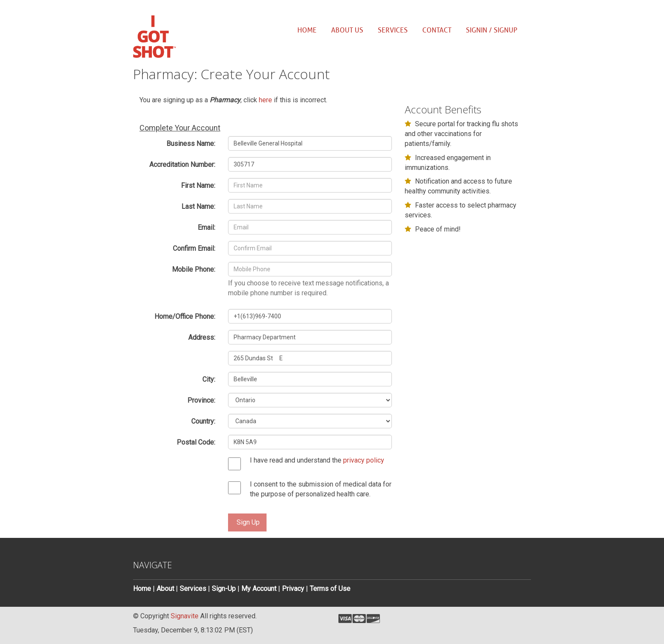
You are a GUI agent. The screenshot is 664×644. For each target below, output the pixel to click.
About (165, 589)
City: (209, 379)
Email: (206, 227)
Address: (202, 337)
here (265, 100)
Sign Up (248, 522)
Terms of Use (330, 589)
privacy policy (364, 460)
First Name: (198, 185)
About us (347, 30)
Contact (437, 30)
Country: (203, 421)
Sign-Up (224, 589)
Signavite (185, 616)
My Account (259, 589)
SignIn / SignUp (492, 30)
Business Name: (191, 144)
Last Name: (198, 206)
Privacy (293, 589)
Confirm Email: (194, 248)
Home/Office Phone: (185, 316)
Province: (201, 400)
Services (393, 30)
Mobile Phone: (194, 269)
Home (307, 30)
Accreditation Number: (182, 165)
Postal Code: (196, 442)
